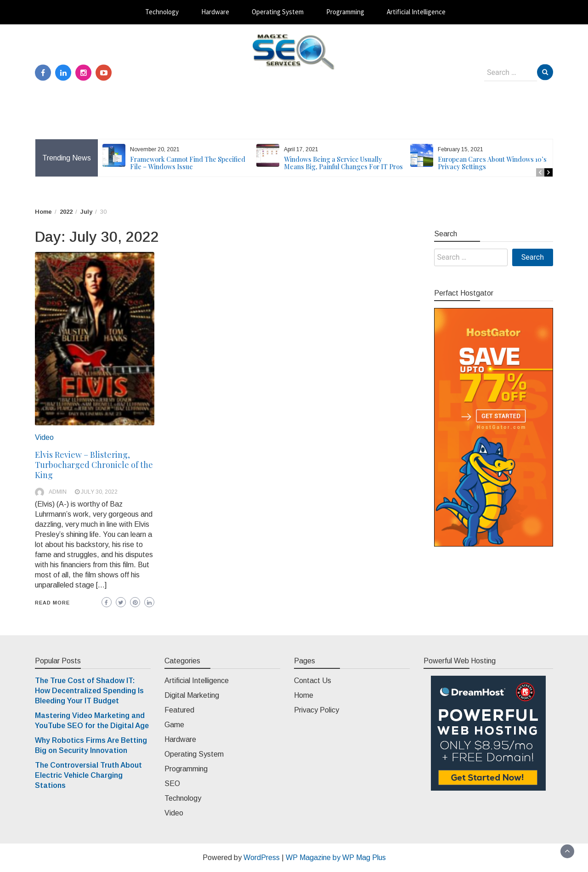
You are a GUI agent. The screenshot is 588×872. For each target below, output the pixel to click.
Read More (52, 603)
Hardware (215, 12)
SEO (172, 784)
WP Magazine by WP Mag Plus (336, 858)
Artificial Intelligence (416, 12)
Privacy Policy (317, 710)
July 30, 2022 (99, 492)
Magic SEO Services (294, 78)
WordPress (262, 858)
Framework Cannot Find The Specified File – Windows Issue (188, 163)
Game (174, 725)
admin (58, 492)
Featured (179, 710)
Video (44, 437)
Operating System (278, 12)
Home (304, 695)
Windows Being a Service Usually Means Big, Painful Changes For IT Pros (343, 163)
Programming (345, 12)
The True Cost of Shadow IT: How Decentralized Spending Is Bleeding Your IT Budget (89, 691)
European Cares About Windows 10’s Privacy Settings (492, 163)
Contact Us (313, 681)
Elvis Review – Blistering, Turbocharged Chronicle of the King (94, 465)
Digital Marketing (192, 695)
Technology (162, 12)
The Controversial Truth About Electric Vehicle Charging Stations (88, 775)
